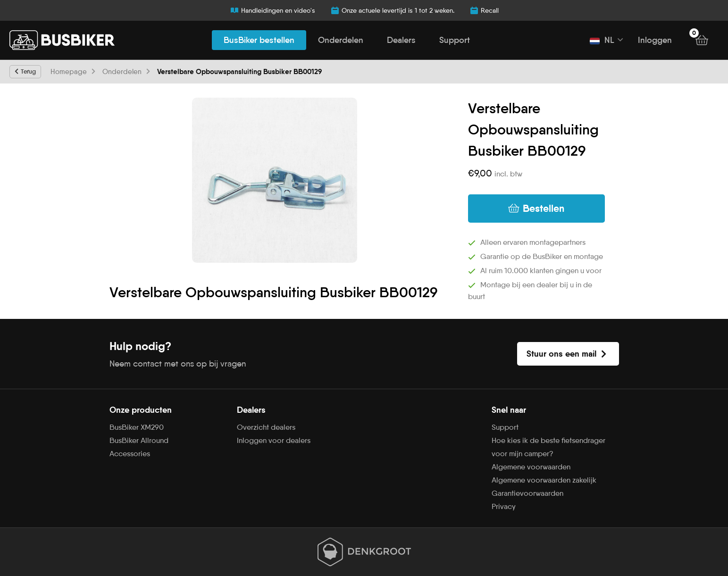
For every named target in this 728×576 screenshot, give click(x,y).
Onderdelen (341, 40)
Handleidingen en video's (272, 10)
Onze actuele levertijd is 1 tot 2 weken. (392, 10)
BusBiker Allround (139, 440)
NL (602, 40)
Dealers (401, 40)
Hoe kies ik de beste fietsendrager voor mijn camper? (548, 447)
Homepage (69, 72)
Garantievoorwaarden (527, 493)
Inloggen (655, 40)
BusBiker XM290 (137, 427)
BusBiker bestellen (259, 40)
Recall (484, 10)
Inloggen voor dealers (274, 440)
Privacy (504, 506)
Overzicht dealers (266, 427)
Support (455, 40)
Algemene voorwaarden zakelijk (544, 480)
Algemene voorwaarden (531, 467)
